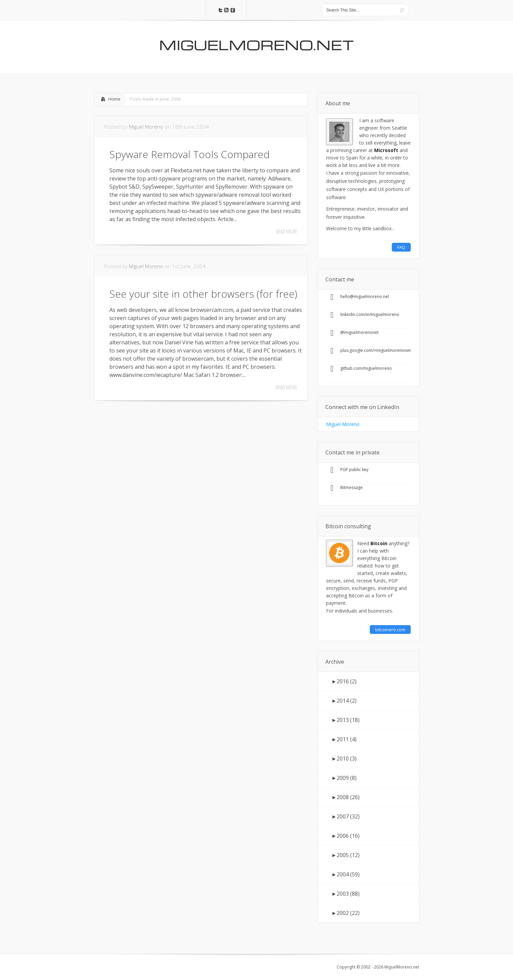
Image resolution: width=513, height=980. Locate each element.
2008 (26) (346, 797)
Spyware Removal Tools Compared (189, 154)
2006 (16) (346, 836)
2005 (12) (346, 855)
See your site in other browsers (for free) (203, 294)
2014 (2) (344, 701)
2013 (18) (346, 720)
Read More (287, 232)
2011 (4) (344, 739)
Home (114, 99)
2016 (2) (344, 681)
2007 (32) (346, 816)
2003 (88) (346, 894)
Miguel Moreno (146, 127)
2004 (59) (346, 874)
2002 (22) (346, 913)
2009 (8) (344, 778)
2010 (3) (344, 759)
